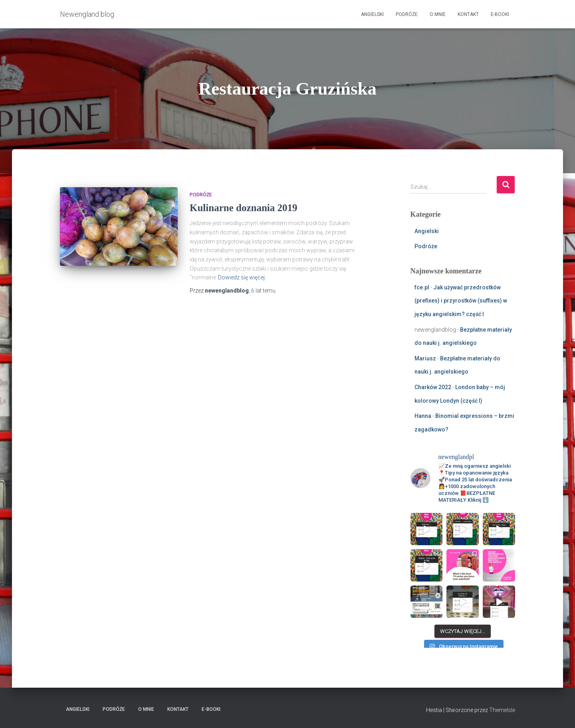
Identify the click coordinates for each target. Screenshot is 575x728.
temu (263, 291)
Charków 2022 (433, 387)
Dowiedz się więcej (241, 277)
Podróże (407, 14)
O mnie (438, 14)
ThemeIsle (502, 710)
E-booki (500, 14)
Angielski (372, 14)
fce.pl (422, 287)
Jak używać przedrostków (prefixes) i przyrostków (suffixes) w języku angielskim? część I (461, 301)
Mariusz (425, 358)
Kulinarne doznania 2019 (244, 208)
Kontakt (468, 14)
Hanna (423, 416)
